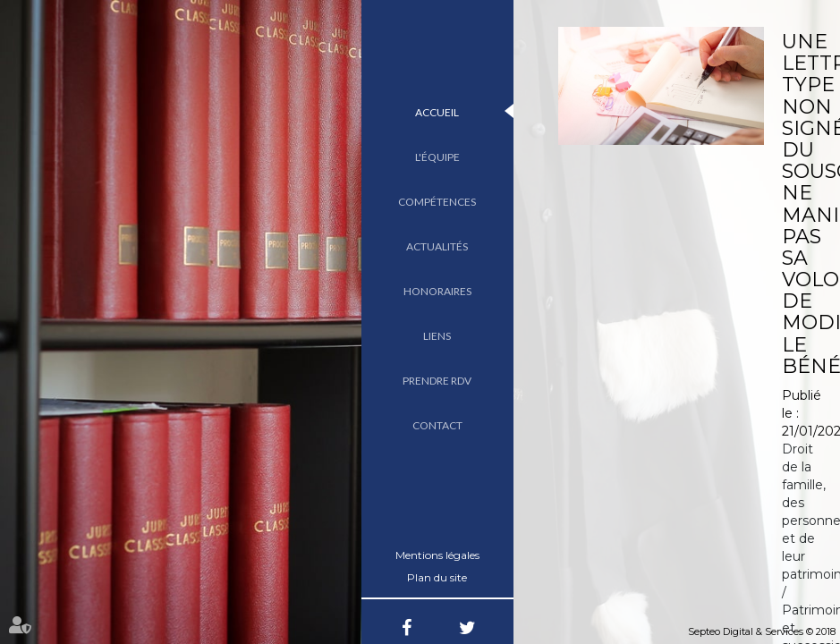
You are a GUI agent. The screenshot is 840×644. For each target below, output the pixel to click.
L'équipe (437, 157)
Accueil (437, 112)
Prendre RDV (437, 381)
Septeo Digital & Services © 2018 (762, 631)
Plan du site (437, 577)
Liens (437, 336)
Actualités (437, 246)
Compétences (437, 202)
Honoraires (437, 291)
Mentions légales (437, 555)
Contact (437, 425)
